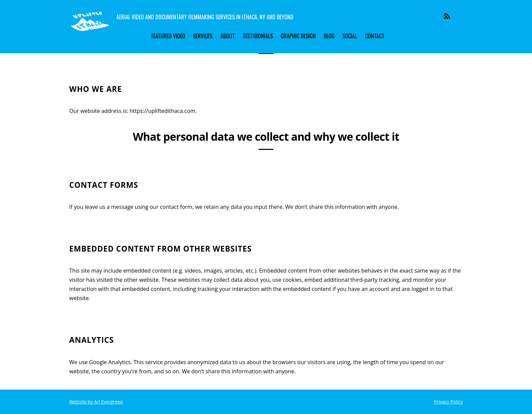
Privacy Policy (448, 402)
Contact (375, 36)
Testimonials (258, 36)
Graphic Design (298, 36)
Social (350, 36)
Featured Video (168, 36)
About (228, 36)
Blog (329, 36)
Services (203, 36)
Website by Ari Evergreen (96, 402)
